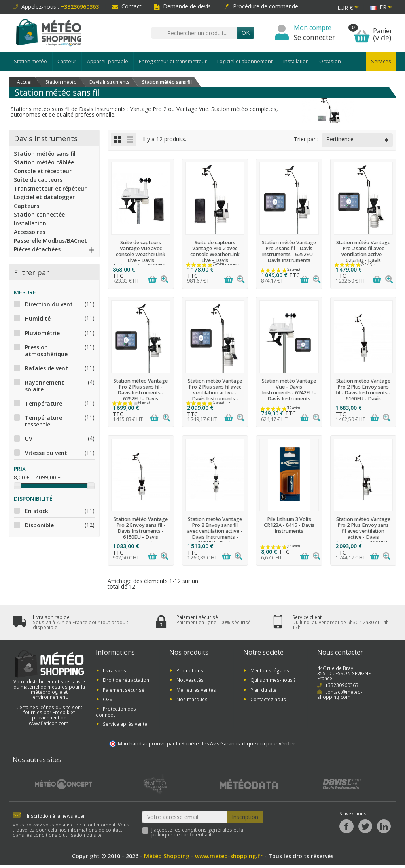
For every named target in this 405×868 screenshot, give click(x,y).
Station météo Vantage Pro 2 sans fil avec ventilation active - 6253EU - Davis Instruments (363, 254)
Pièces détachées (37, 249)
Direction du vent (49, 304)
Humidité (38, 318)
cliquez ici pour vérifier (269, 744)
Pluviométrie (42, 333)
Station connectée (39, 214)
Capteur (67, 61)
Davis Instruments (46, 138)
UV (29, 439)
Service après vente (125, 723)
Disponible (39, 525)
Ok (246, 33)
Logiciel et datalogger (44, 197)
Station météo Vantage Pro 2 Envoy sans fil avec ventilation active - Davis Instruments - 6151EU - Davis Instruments (215, 534)
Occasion (330, 61)
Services (381, 61)
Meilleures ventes (196, 689)
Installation (296, 61)
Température (44, 403)
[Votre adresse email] (185, 817)
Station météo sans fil (45, 154)
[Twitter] (365, 826)
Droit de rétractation (126, 680)
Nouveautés (190, 680)
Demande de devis (183, 6)
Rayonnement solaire (44, 386)
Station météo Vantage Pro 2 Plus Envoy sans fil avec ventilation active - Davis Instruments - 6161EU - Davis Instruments (363, 534)
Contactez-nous (268, 699)
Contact (127, 6)
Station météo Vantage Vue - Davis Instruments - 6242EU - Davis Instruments (289, 390)
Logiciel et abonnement (245, 61)
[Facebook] (346, 826)
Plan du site (263, 689)
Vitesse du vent (46, 453)
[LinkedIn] (384, 826)
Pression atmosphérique (46, 351)
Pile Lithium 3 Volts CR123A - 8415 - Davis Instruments (289, 525)
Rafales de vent (46, 368)
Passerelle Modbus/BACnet (50, 241)
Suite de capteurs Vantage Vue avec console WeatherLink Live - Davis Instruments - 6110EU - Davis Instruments (141, 258)
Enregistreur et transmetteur (173, 61)
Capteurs (26, 206)
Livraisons (114, 670)
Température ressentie (44, 421)
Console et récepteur (43, 171)
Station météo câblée (44, 162)
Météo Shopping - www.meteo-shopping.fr (203, 856)
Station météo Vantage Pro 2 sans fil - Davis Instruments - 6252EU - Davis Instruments (289, 251)
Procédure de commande (261, 6)
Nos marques (192, 699)
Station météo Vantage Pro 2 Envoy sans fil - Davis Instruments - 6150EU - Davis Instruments (141, 531)
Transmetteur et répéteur (50, 188)
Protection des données (116, 712)
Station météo (30, 61)
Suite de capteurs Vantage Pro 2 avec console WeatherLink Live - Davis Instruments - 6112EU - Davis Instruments (215, 258)
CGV (108, 699)
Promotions (190, 670)
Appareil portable (108, 61)
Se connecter (314, 37)
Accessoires (29, 232)
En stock (37, 511)
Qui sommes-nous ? (273, 680)
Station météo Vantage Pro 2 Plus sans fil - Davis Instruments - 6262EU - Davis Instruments (141, 393)
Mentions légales (270, 670)
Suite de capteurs (38, 180)
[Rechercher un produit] (194, 33)
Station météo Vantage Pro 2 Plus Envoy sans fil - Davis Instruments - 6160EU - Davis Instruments (363, 393)
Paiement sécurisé (124, 689)
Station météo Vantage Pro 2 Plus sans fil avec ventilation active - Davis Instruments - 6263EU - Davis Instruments (215, 396)
